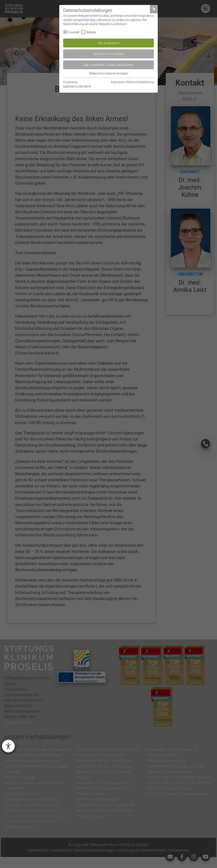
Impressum (118, 82)
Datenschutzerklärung (140, 82)
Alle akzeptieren (109, 43)
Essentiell (74, 32)
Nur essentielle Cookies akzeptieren (108, 65)
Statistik (91, 32)
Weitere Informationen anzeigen (108, 73)
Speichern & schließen (108, 54)
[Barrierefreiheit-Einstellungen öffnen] (8, 746)
